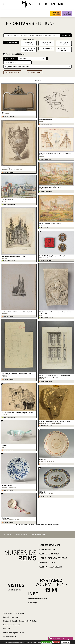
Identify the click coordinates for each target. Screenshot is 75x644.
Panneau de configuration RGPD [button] (13, 633)
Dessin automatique (46, 120)
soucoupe (42, 460)
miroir (4, 112)
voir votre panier (35, 72)
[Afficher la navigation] (5, 4)
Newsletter (32, 603)
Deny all (57, 642)
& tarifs (37, 599)
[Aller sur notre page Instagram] (54, 590)
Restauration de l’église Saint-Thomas (14, 257)
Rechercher (66, 35)
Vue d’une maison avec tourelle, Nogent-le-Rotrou (17, 413)
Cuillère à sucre (7, 518)
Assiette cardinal (7, 486)
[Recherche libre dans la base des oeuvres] (32, 35)
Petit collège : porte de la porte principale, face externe (16, 375)
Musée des (56, 13)
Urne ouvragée (7, 168)
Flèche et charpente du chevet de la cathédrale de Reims (55, 154)
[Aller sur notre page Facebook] (48, 590)
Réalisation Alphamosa (10, 617)
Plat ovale (42, 492)
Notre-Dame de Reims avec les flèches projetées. (17, 312)
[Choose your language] (10, 637)
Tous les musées (11, 43)
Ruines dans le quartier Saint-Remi (50, 187)
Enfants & (15, 590)
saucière (5, 446)
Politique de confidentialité (12, 625)
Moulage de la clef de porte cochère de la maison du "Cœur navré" (56, 313)
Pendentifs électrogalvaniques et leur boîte (53, 256)
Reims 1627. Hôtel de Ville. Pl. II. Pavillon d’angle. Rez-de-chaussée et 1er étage (55, 377)
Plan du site (7, 629)
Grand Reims (20, 613)
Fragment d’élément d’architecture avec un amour (55, 422)
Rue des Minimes (7, 200)
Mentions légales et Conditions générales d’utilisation (20, 621)
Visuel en (15, 54)
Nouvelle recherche (12, 72)
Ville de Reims (8, 613)
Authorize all (47, 642)
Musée (67, 13)
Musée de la (64, 43)
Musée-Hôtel (64, 49)
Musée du (29, 49)
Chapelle (46, 49)
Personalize (66, 642)
